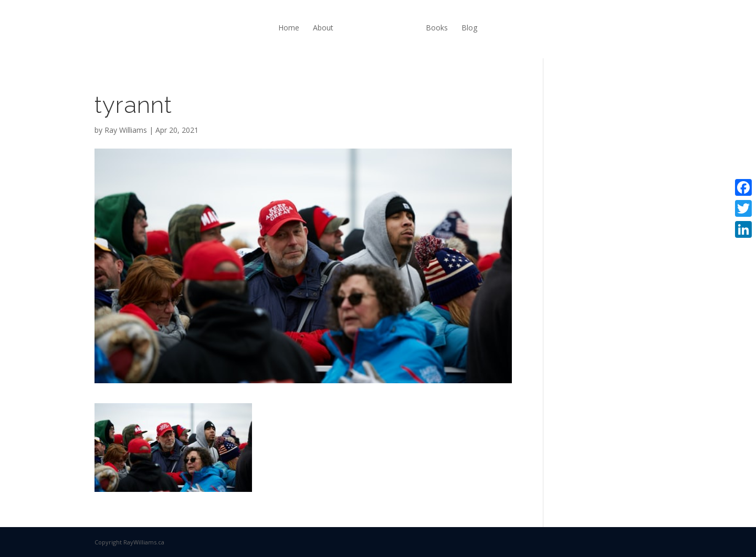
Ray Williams (126, 130)
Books (437, 28)
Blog (469, 28)
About (323, 28)
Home (289, 28)
